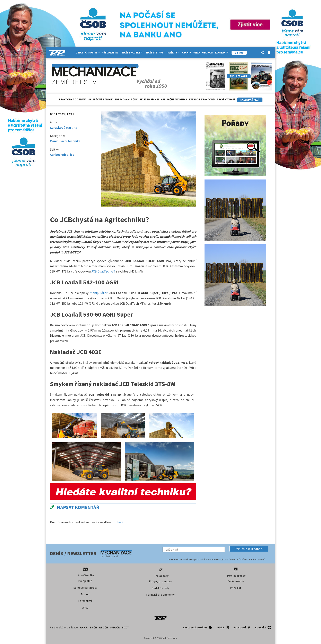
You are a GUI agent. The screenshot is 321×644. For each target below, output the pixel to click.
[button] (249, 549)
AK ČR (84, 627)
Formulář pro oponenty (160, 595)
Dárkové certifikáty (85, 588)
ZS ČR (93, 627)
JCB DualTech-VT (103, 271)
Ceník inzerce (236, 581)
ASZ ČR (104, 627)
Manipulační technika (65, 141)
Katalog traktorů (202, 99)
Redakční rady (160, 588)
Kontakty (222, 53)
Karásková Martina (64, 127)
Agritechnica (59, 154)
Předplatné (111, 53)
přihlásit (118, 522)
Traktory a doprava (72, 99)
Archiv (186, 53)
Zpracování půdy (126, 99)
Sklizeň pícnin (149, 99)
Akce (85, 608)
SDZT (125, 627)
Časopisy (92, 53)
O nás (79, 53)
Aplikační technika (174, 99)
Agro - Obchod (203, 53)
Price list (236, 588)
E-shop (85, 594)
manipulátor (99, 293)
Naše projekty (133, 53)
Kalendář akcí (250, 100)
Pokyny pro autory (160, 581)
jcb (72, 154)
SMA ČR (115, 627)
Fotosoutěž (85, 601)
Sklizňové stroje (100, 99)
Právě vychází (226, 99)
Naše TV (174, 53)
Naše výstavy (156, 53)
